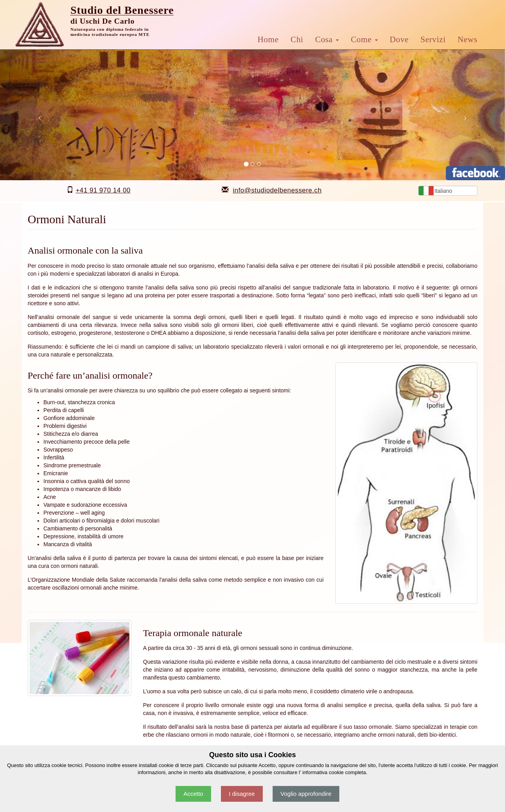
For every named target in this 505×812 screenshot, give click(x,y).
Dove (399, 39)
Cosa (327, 39)
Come (364, 39)
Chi (297, 39)
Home (268, 39)
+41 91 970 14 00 (103, 190)
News (468, 39)
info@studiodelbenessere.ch (277, 190)
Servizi (433, 39)
